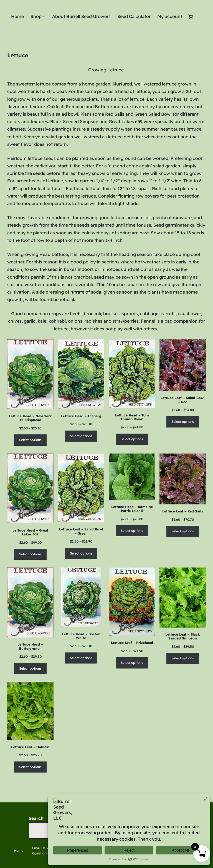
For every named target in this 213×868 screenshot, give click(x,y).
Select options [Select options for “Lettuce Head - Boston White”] (81, 658)
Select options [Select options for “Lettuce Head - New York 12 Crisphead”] (30, 440)
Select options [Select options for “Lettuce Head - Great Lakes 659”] (30, 554)
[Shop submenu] (44, 17)
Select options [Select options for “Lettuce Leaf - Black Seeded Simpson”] (183, 658)
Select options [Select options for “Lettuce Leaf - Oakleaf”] (30, 767)
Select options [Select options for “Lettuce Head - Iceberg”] (81, 436)
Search (36, 818)
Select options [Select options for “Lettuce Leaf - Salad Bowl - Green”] (81, 553)
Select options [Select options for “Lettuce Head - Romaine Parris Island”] (132, 531)
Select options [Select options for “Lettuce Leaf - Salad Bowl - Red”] (183, 422)
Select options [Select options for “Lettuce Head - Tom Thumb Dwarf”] (132, 439)
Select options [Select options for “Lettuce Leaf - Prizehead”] (132, 663)
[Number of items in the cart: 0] (191, 17)
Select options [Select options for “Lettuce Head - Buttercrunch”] (30, 668)
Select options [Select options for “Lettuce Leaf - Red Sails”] (183, 531)
